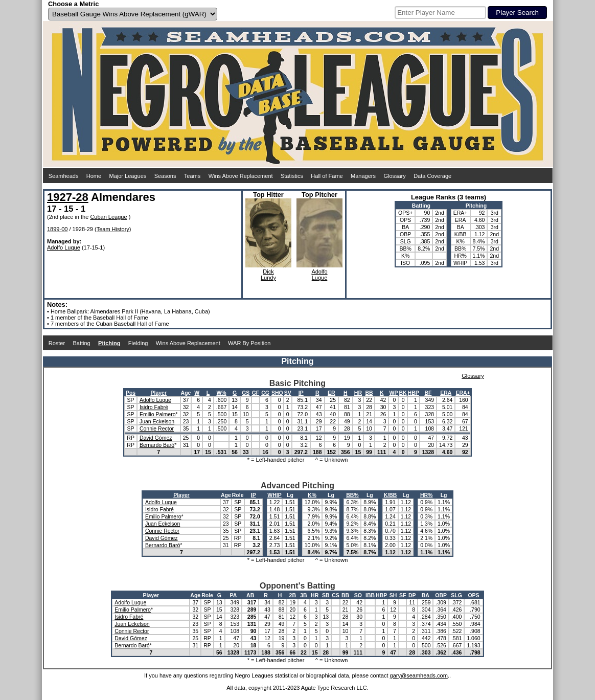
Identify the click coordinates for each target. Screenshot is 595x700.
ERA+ (463, 393)
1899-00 (57, 229)
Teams (192, 176)
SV (288, 393)
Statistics (292, 176)
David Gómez (156, 438)
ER (331, 393)
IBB (370, 595)
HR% (427, 495)
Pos (131, 393)
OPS (473, 595)
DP (412, 595)
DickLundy (268, 275)
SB (326, 595)
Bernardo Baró (157, 445)
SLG (456, 595)
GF (256, 393)
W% (221, 393)
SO (358, 595)
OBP (441, 595)
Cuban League (108, 217)
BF (428, 393)
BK (403, 393)
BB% (352, 495)
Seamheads (64, 176)
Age (186, 393)
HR (358, 393)
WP (393, 393)
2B (293, 595)
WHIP (274, 495)
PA (233, 595)
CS (336, 595)
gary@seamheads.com (419, 675)
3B (303, 595)
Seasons (165, 176)
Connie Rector (157, 428)
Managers (363, 176)
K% (312, 495)
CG (265, 393)
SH (393, 595)
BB (369, 393)
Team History (113, 229)
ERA (446, 393)
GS (246, 393)
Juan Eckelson (157, 421)
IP (301, 393)
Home (94, 176)
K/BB (391, 495)
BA (426, 595)
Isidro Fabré (154, 407)
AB (250, 595)
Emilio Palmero (158, 414)
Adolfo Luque (64, 247)
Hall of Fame (327, 176)
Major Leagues (128, 176)
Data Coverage (432, 176)
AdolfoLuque (319, 275)
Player (158, 393)
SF (403, 595)
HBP (414, 393)
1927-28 (68, 197)
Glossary (394, 176)
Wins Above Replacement (241, 176)
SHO (277, 393)
